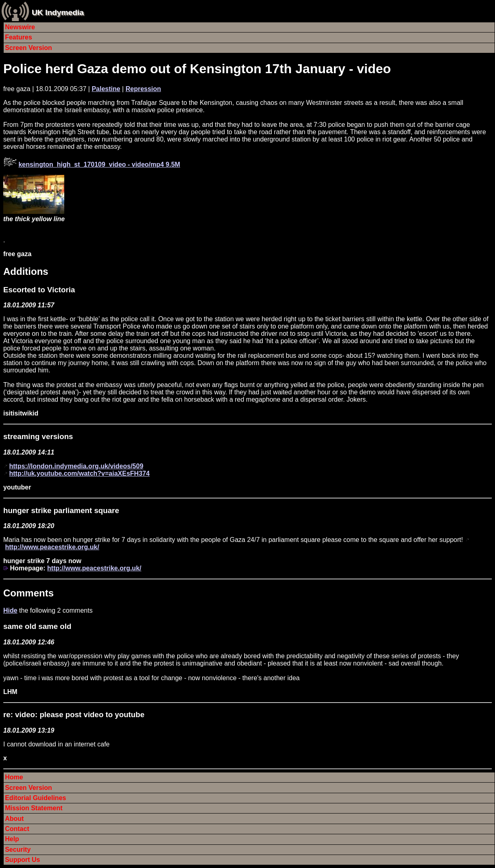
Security (18, 850)
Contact (17, 829)
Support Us (22, 860)
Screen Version (28, 48)
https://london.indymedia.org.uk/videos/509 (76, 466)
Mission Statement (34, 808)
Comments (28, 593)
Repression (143, 89)
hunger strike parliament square (61, 510)
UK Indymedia (58, 12)
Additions (26, 271)
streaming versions (38, 436)
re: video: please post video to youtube (74, 715)
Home (14, 777)
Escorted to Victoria (39, 290)
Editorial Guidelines (35, 798)
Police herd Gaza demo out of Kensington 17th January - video (197, 69)
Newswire (20, 27)
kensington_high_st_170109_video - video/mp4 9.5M (99, 164)
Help (12, 839)
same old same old (37, 626)
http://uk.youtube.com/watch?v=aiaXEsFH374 (79, 473)
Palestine (106, 89)
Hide (10, 610)
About (14, 819)
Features (19, 37)
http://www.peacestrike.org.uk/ (52, 547)
